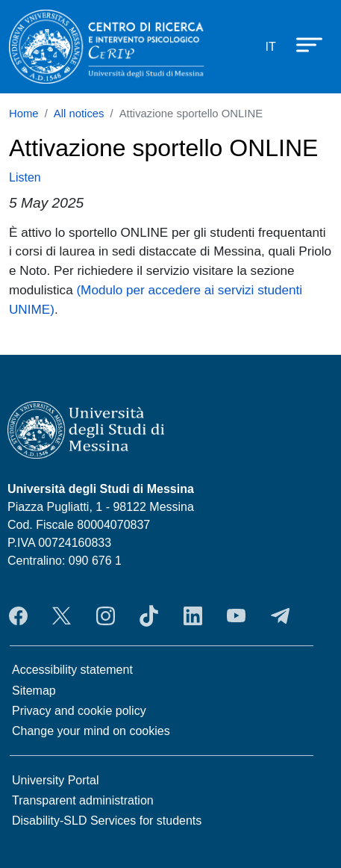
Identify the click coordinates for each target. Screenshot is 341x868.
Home (24, 114)
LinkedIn (193, 616)
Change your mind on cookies (91, 731)
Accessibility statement (72, 670)
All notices (79, 114)
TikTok (149, 616)
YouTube (236, 616)
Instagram (106, 616)
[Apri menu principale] (302, 44)
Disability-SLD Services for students (107, 821)
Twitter (62, 616)
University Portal (55, 780)
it (271, 47)
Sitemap (34, 691)
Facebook (18, 616)
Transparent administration (83, 800)
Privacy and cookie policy (79, 711)
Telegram (280, 616)
